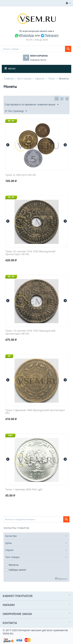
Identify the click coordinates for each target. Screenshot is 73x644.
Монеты (12, 565)
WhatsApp (24, 35)
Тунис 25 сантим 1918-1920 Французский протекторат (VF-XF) (30, 253)
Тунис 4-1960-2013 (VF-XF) (21, 175)
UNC (10, 435)
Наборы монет (16, 570)
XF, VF (11, 121)
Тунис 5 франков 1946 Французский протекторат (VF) (35, 412)
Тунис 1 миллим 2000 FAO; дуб (24, 490)
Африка (40, 78)
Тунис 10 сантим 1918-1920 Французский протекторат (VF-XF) (30, 332)
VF (9, 356)
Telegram (49, 35)
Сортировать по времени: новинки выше (32, 105)
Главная (9, 78)
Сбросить (62, 579)
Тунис (52, 78)
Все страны (24, 78)
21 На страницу (16, 111)
